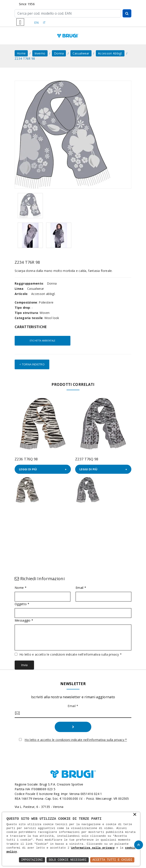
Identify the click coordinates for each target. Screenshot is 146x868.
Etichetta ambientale (43, 341)
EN (36, 23)
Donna (59, 53)
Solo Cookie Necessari (68, 860)
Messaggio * (24, 620)
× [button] (135, 815)
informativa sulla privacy (93, 848)
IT (44, 23)
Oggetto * (22, 604)
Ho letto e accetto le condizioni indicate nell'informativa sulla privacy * (71, 654)
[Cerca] (68, 13)
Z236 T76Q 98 (26, 459)
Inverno (40, 53)
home (21, 53)
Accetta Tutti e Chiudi (112, 860)
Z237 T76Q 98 (87, 459)
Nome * (21, 588)
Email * (81, 588)
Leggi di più (28, 469)
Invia (24, 665)
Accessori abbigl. (110, 53)
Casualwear (81, 53)
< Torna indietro (32, 364)
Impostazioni (32, 860)
